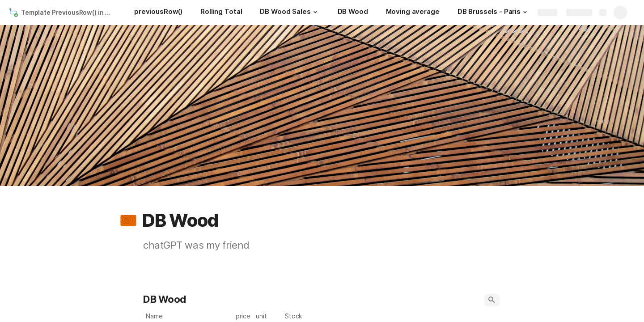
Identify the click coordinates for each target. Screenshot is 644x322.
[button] (315, 12)
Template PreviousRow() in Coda (69, 12)
